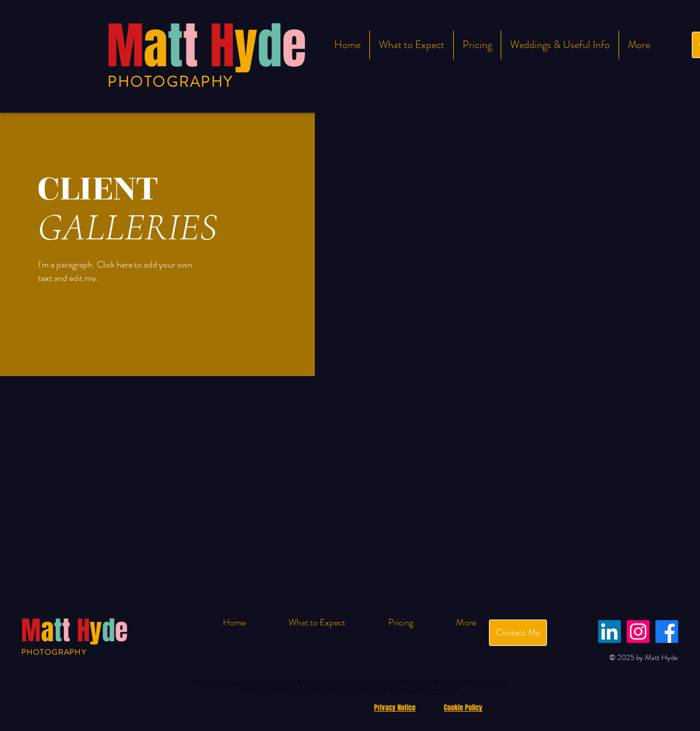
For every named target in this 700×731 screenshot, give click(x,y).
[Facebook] (667, 632)
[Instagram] (638, 632)
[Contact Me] (518, 633)
